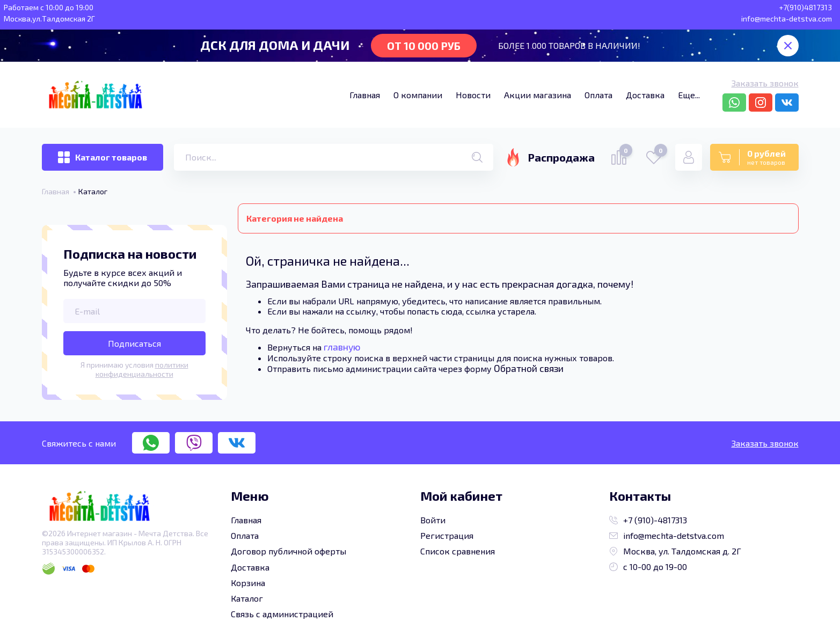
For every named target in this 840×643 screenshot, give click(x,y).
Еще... (689, 95)
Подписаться (134, 343)
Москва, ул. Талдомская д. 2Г (675, 551)
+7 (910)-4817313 (648, 520)
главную (342, 347)
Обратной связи (529, 368)
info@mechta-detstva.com (667, 535)
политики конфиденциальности (142, 369)
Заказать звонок (765, 83)
